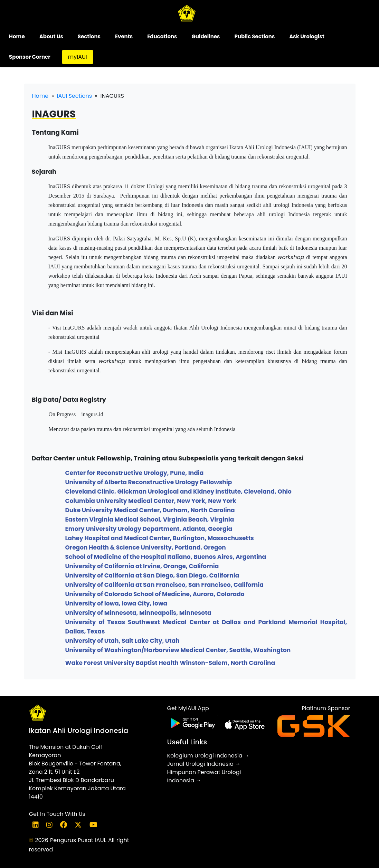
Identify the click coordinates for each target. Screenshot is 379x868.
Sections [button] (89, 36)
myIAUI (78, 57)
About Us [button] (51, 36)
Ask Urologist (307, 36)
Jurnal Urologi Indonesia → (204, 764)
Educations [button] (162, 36)
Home (17, 36)
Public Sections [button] (254, 36)
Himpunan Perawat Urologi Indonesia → (204, 776)
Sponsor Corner (30, 57)
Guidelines (206, 36)
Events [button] (124, 36)
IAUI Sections (74, 96)
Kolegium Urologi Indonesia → (208, 756)
